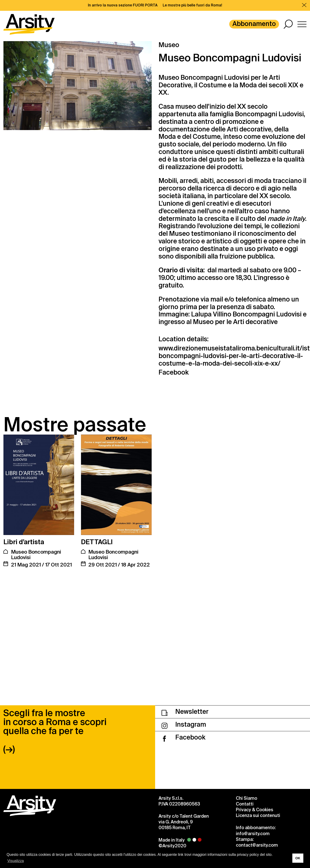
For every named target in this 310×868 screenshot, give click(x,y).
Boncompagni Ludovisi (269, 114)
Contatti (245, 724)
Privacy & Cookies (255, 730)
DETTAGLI (97, 542)
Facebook (174, 373)
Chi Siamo (247, 719)
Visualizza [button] (16, 861)
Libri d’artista (24, 542)
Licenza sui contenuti (258, 736)
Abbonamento (254, 24)
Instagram (184, 645)
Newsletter (185, 632)
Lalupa (201, 314)
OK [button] (298, 858)
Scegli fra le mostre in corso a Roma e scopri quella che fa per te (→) (55, 651)
